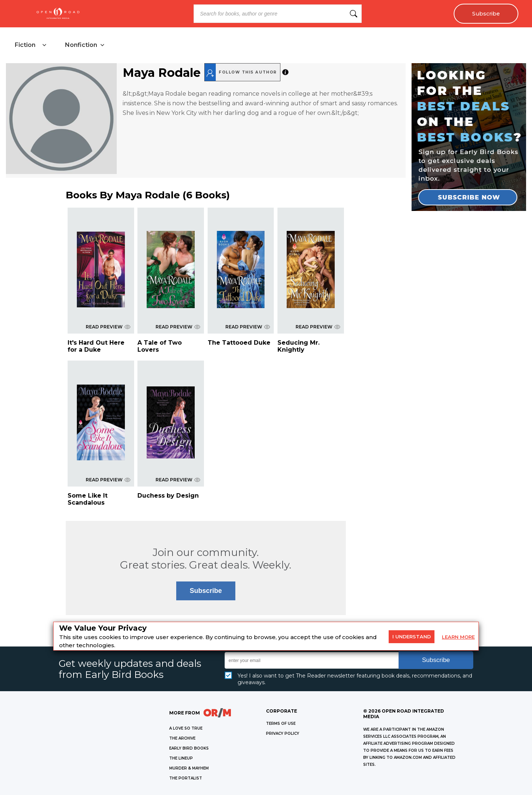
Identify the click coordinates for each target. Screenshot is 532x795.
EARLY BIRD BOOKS (189, 748)
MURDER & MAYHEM (189, 768)
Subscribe (486, 14)
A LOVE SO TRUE (186, 728)
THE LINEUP (181, 758)
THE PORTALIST (186, 778)
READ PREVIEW (108, 327)
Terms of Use (281, 724)
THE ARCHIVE (182, 738)
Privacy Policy (283, 733)
